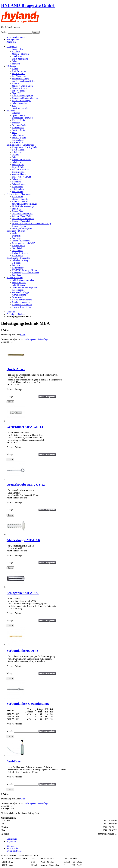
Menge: (10, 397)
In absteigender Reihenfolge (36, 339)
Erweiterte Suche (14, 851)
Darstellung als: (8, 335)
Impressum (11, 841)
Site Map (11, 846)
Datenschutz (12, 839)
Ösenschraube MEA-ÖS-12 (26, 485)
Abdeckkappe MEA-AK (23, 540)
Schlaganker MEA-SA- (23, 593)
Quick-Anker (16, 369)
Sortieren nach (7, 339)
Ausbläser (14, 761)
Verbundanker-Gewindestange (28, 704)
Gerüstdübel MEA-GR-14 (25, 427)
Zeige (4, 342)
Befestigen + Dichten (16, 314)
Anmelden (11, 42)
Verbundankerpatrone (22, 651)
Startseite (11, 312)
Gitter (23, 335)
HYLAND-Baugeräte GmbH (28, 5)
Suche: (4, 32)
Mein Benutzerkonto (16, 37)
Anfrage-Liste (13, 39)
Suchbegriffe (12, 848)
